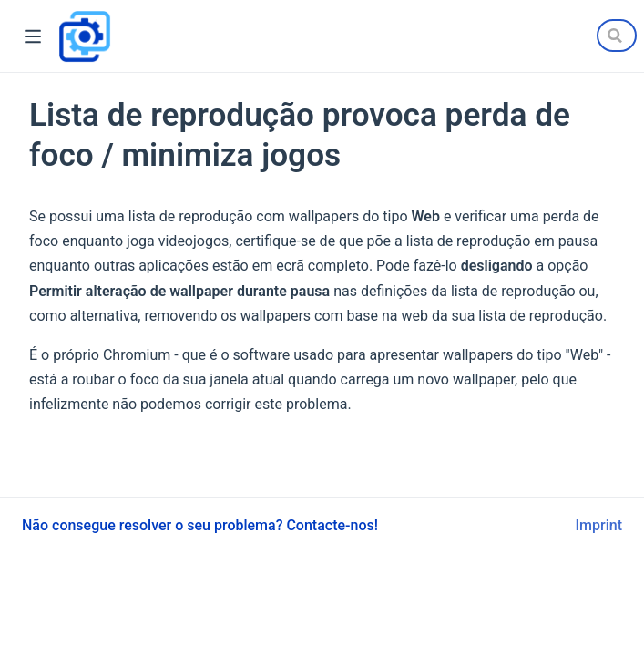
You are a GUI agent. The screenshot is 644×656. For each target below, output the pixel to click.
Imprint (599, 525)
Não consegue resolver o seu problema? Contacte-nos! (200, 525)
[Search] (617, 36)
